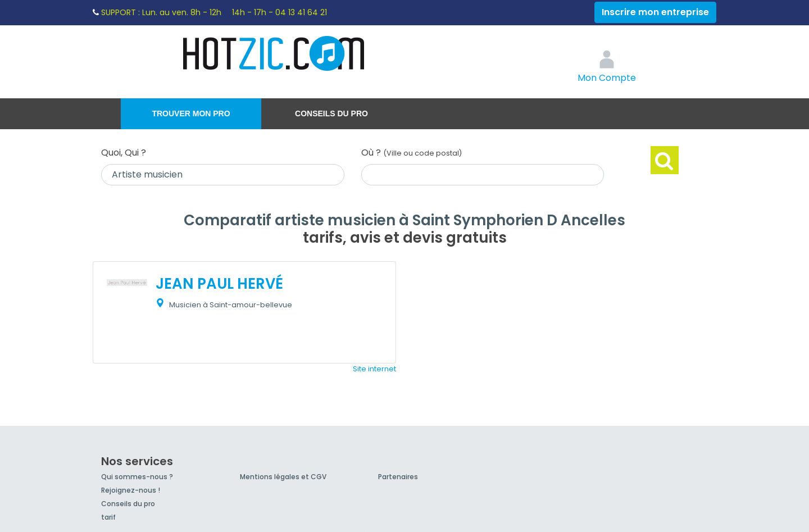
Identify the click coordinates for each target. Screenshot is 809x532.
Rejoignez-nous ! (131, 490)
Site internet (374, 369)
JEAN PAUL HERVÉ (219, 284)
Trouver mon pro (191, 113)
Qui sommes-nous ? (137, 477)
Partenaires (398, 477)
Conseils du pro (331, 113)
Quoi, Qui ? (124, 153)
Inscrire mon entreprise (655, 12)
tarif (108, 517)
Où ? (412, 153)
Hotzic (274, 53)
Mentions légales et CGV (283, 477)
